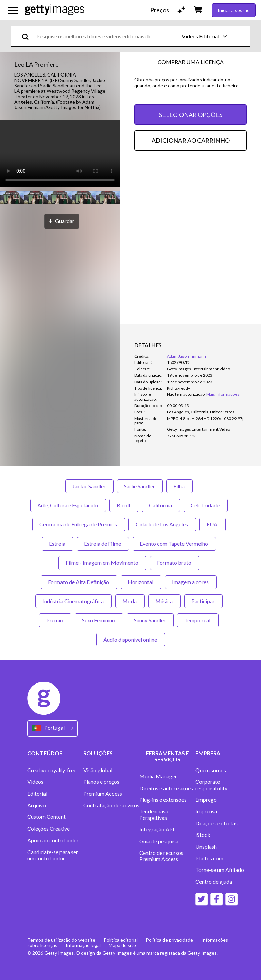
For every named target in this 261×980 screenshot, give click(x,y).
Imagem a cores (191, 582)
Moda (130, 601)
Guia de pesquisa (159, 841)
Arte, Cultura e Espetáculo (68, 505)
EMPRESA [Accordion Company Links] (208, 753)
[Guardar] (62, 221)
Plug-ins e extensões (163, 800)
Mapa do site (122, 945)
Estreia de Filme (103, 544)
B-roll (124, 505)
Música (164, 601)
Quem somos (211, 770)
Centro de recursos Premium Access (161, 856)
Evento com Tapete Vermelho (174, 544)
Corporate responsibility (211, 785)
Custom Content (46, 817)
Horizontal (141, 582)
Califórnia (161, 505)
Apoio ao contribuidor (53, 840)
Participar (203, 601)
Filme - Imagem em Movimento (102, 563)
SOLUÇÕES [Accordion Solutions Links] (98, 753)
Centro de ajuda (214, 882)
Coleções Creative (48, 829)
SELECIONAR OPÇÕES (191, 115)
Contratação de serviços (111, 805)
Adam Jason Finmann (186, 356)
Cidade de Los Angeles (162, 524)
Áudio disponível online (131, 639)
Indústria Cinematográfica (74, 601)
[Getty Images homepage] (55, 10)
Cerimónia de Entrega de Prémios (79, 524)
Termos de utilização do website (61, 940)
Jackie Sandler (89, 486)
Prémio (55, 620)
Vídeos (35, 782)
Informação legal (83, 945)
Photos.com (209, 858)
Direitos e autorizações (166, 788)
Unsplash (206, 847)
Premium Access (103, 794)
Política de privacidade (169, 940)
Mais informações (223, 394)
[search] (28, 36)
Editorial (37, 794)
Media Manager (158, 776)
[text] (96, 36)
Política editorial (121, 940)
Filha (179, 486)
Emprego (206, 800)
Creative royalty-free (52, 770)
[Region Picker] (53, 728)
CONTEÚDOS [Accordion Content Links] (45, 753)
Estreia (58, 544)
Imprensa (206, 811)
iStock (203, 835)
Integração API (157, 829)
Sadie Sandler (140, 486)
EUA (213, 524)
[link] (186, 394)
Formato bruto (175, 563)
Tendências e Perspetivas (154, 814)
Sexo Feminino (99, 620)
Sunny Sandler (150, 620)
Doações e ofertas (216, 823)
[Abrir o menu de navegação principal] (13, 10)
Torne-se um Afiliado (220, 870)
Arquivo (37, 805)
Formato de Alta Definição (79, 582)
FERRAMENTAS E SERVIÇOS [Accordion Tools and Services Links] (167, 756)
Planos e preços (101, 782)
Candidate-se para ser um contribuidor (53, 855)
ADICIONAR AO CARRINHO (191, 140)
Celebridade (206, 505)
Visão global (98, 770)
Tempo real (198, 620)
